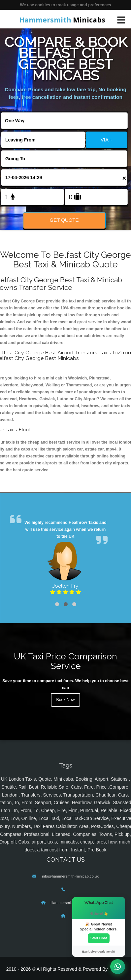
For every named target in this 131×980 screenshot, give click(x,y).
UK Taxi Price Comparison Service (65, 661)
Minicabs (62, 20)
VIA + (107, 140)
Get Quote (64, 220)
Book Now (66, 700)
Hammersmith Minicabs (70, 903)
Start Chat (99, 938)
